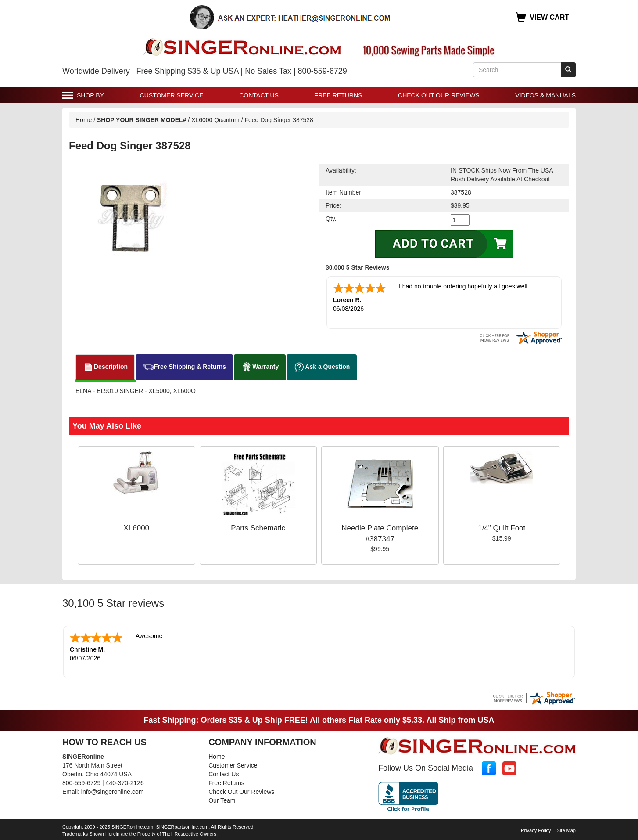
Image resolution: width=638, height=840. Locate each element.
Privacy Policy (536, 830)
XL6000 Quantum (215, 120)
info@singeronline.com (113, 792)
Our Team (222, 800)
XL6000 (136, 528)
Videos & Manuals (545, 95)
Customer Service (172, 95)
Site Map (566, 830)
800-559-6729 (81, 783)
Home (84, 120)
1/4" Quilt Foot (502, 528)
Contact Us (259, 95)
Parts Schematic (258, 528)
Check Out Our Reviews (439, 95)
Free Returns (339, 95)
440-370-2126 (125, 783)
